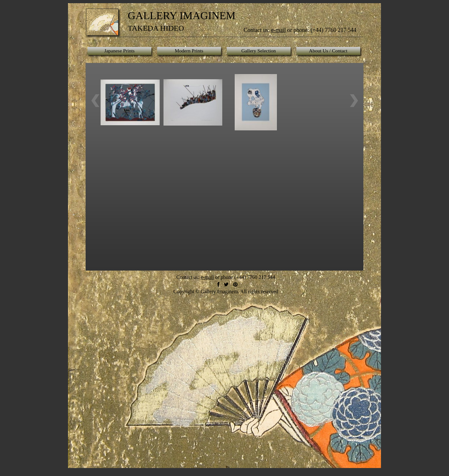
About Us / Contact (328, 51)
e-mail (278, 30)
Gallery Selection (259, 51)
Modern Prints (189, 51)
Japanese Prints (119, 51)
